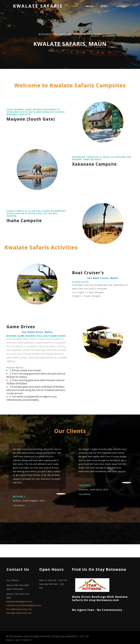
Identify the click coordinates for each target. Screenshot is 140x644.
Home (75, 6)
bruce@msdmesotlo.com (19, 609)
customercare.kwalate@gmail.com (24, 605)
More (105, 6)
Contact (122, 6)
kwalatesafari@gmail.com (19, 601)
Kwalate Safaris (38, 6)
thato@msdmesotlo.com (19, 613)
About (89, 6)
